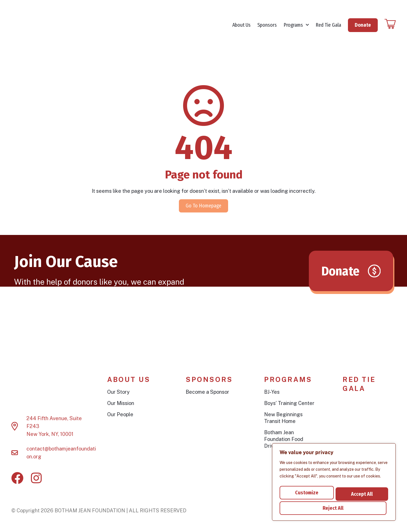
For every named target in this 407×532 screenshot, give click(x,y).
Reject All (361, 492)
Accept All (334, 508)
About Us (241, 28)
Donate (363, 28)
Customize (306, 492)
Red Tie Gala (328, 28)
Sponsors (267, 28)
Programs (296, 28)
